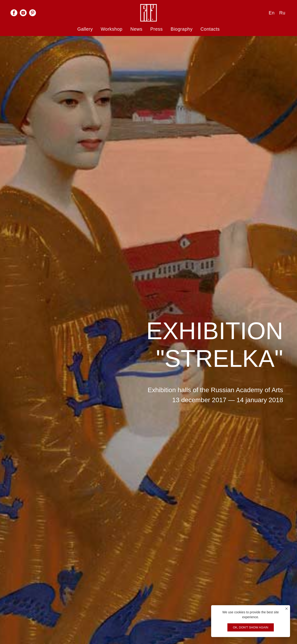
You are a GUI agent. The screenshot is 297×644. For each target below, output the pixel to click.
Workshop (112, 29)
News (136, 29)
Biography (182, 29)
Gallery (85, 29)
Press (157, 29)
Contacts (210, 29)
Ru (282, 13)
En (272, 13)
